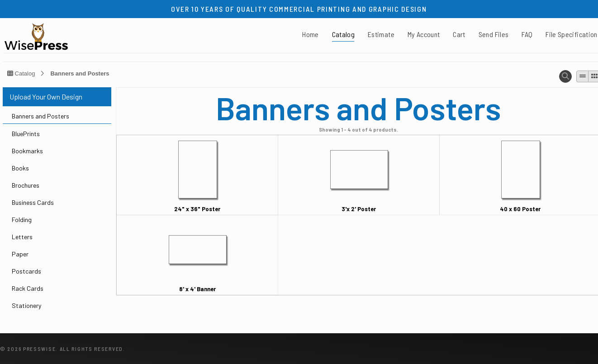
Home (310, 34)
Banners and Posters (80, 73)
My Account (424, 34)
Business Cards (33, 202)
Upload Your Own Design (46, 97)
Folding (22, 220)
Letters (22, 237)
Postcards (26, 271)
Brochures (26, 185)
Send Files (494, 34)
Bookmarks (27, 151)
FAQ (527, 34)
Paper (20, 254)
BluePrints (26, 134)
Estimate (381, 34)
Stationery (26, 305)
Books (20, 168)
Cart (459, 34)
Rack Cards (28, 288)
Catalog (343, 34)
